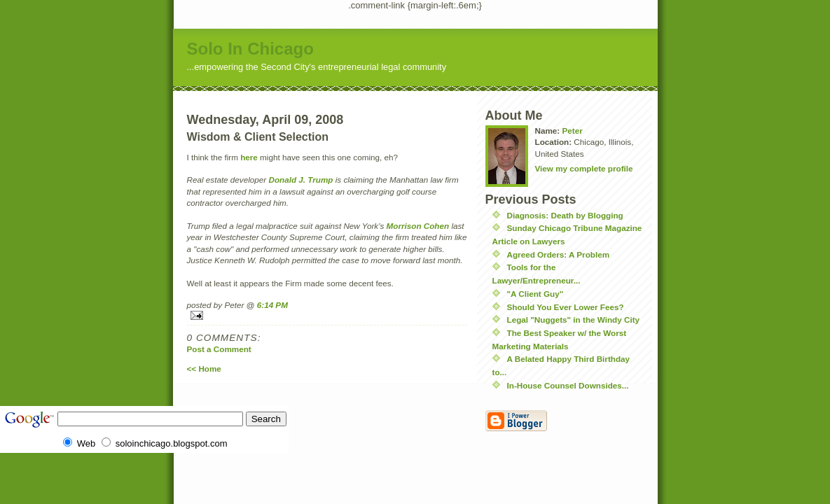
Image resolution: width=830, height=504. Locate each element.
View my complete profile (584, 168)
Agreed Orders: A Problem (559, 254)
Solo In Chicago (250, 49)
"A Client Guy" (535, 294)
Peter (572, 131)
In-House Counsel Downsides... (568, 385)
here (249, 157)
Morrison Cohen (418, 226)
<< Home (204, 369)
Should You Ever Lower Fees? (566, 307)
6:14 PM (272, 305)
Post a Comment (219, 349)
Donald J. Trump (300, 180)
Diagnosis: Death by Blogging (565, 215)
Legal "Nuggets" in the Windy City (574, 320)
